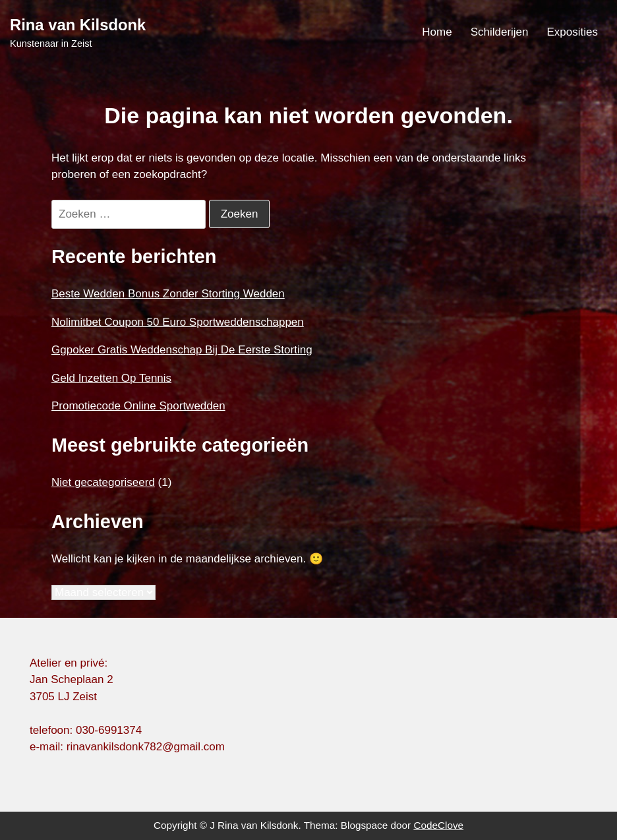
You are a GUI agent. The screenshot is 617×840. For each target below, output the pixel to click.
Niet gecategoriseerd (103, 482)
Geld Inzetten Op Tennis (111, 378)
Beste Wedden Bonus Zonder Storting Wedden (168, 294)
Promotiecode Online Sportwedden (138, 406)
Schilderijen (500, 32)
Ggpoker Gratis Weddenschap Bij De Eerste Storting (182, 350)
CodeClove (438, 825)
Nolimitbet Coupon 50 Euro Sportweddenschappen (178, 322)
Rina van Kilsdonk (78, 25)
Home (437, 32)
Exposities (573, 32)
